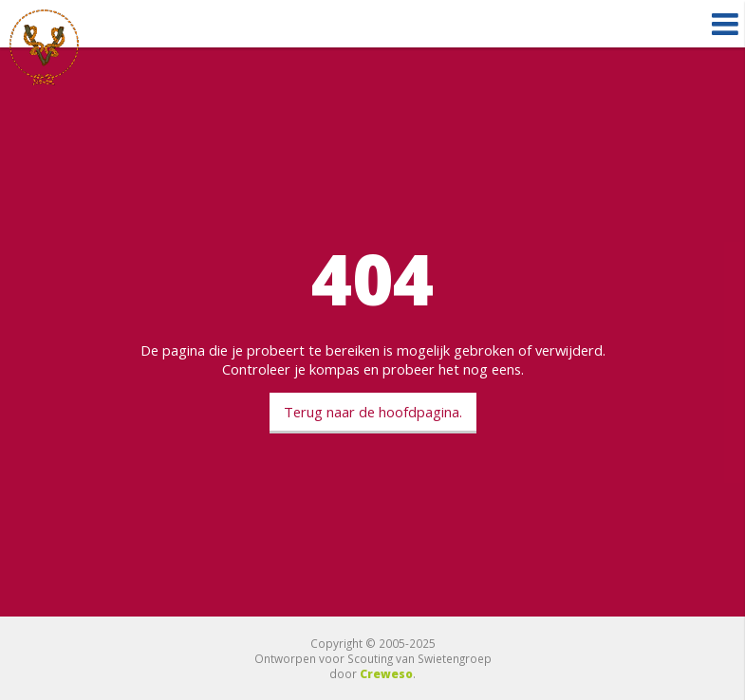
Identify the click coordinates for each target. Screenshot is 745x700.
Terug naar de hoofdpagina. (373, 412)
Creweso (386, 673)
